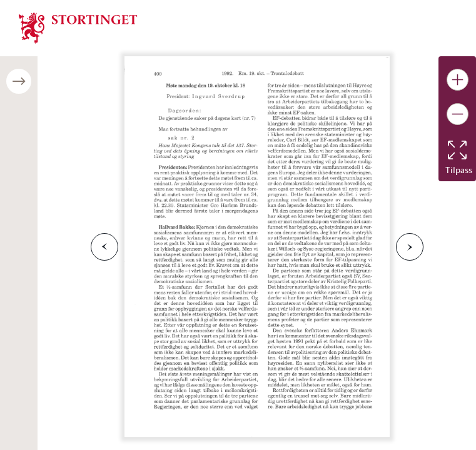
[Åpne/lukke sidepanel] (19, 81)
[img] (78, 27)
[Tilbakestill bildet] (457, 150)
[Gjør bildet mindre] (458, 114)
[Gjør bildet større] (458, 80)
